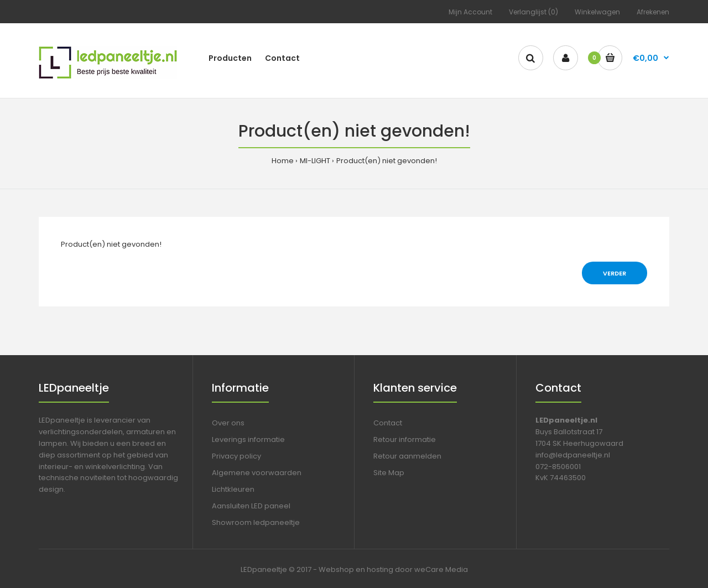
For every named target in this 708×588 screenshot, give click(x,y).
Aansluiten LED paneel (251, 506)
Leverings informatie (248, 439)
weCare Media (441, 569)
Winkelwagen (597, 12)
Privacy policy (236, 456)
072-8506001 (558, 467)
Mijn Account (470, 12)
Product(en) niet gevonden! (387, 161)
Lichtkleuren (233, 489)
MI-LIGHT (315, 161)
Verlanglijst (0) (533, 12)
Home (283, 161)
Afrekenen (653, 12)
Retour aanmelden (407, 456)
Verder (615, 273)
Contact (388, 423)
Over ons (228, 423)
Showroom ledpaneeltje (256, 522)
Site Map (389, 473)
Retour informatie (405, 439)
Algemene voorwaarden (257, 473)
